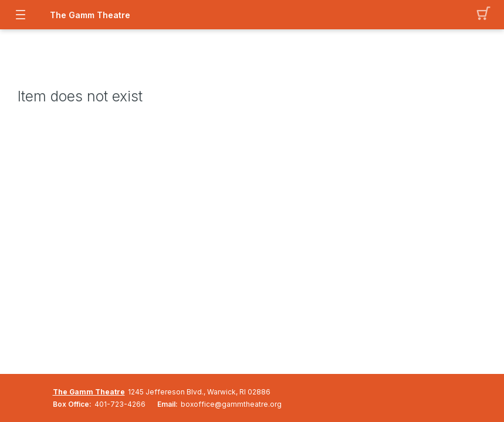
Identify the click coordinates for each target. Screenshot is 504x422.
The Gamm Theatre (89, 392)
